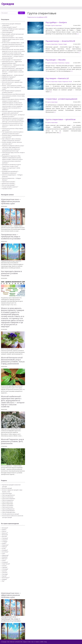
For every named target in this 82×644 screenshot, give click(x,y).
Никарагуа (5, 562)
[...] (78, 34)
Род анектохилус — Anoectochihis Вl (60, 41)
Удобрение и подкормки (9, 77)
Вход (46, 642)
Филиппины (6, 578)
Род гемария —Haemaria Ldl (57, 78)
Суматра (4, 571)
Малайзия (5, 557)
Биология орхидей (7, 488)
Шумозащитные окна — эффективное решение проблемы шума (11, 201)
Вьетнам (5, 536)
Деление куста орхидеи (8, 183)
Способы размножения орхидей (11, 514)
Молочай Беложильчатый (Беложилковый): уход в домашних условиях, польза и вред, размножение (14, 96)
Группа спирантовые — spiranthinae (61, 119)
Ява (3, 581)
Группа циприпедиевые (8, 511)
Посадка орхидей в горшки (9, 27)
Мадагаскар (5, 555)
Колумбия (5, 550)
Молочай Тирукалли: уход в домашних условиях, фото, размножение (12, 441)
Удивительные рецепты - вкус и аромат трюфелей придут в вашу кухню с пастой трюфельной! (13, 39)
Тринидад (5, 574)
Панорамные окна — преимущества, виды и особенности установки (11, 237)
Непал (4, 560)
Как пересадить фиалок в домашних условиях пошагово (11, 273)
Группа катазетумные (8, 497)
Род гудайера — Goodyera (56, 22)
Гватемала (5, 538)
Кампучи (5, 547)
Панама (4, 566)
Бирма (4, 530)
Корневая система (7, 189)
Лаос (4, 554)
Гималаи (5, 540)
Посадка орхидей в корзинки (10, 187)
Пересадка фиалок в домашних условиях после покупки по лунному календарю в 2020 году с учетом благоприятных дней (13, 120)
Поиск (21, 13)
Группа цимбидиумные (8, 509)
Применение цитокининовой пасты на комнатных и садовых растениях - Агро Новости (12, 125)
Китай (4, 548)
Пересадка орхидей (7, 79)
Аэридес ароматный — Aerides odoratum (13, 75)
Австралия (5, 528)
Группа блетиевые (7, 493)
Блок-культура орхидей (8, 185)
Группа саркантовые (7, 502)
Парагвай (5, 567)
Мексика (5, 559)
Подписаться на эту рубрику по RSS (37, 17)
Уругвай (4, 576)
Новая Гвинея (6, 564)
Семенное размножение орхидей (11, 80)
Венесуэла (5, 535)
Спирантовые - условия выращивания (61, 99)
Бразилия (5, 533)
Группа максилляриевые (9, 499)
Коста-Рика (5, 552)
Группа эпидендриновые (9, 512)
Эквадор (5, 579)
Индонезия (5, 545)
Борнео (4, 531)
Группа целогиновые (8, 507)
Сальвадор (5, 569)
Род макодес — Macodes (56, 60)
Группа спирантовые (56, 25)
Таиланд (5, 572)
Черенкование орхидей (8, 182)
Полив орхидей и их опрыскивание (12, 60)
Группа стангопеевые (8, 505)
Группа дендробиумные (8, 495)
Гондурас (5, 542)
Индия (4, 543)
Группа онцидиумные (8, 500)
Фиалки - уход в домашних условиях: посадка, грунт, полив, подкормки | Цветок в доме (13, 87)
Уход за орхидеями (7, 32)
